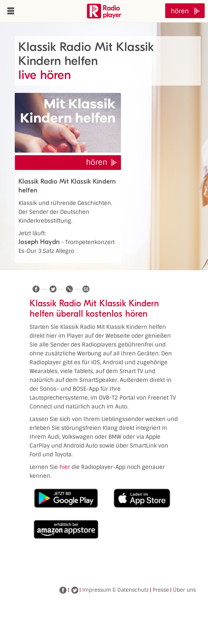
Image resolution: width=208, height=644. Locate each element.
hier (65, 467)
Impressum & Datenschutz (115, 590)
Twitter (74, 590)
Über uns (184, 590)
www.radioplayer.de (104, 11)
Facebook (63, 590)
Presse (161, 590)
